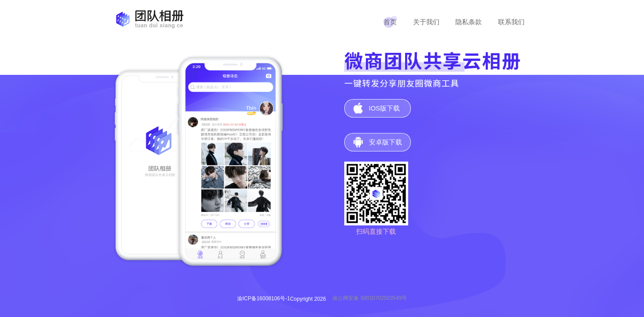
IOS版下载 (385, 108)
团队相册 (148, 19)
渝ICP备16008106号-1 (264, 299)
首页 (390, 22)
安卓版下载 (385, 142)
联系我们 (511, 22)
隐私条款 (469, 22)
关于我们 (426, 22)
